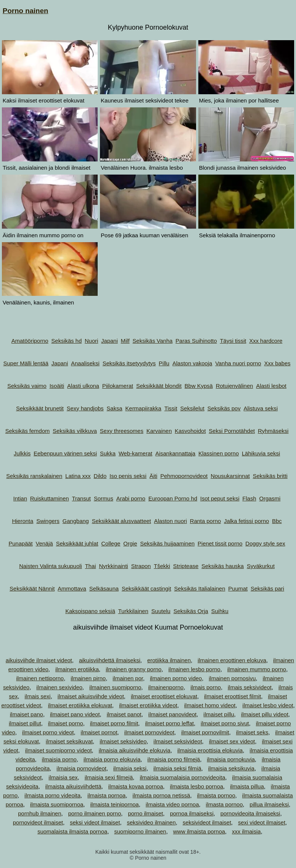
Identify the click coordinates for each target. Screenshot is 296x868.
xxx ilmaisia (246, 831)
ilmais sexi (38, 696)
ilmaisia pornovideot (82, 768)
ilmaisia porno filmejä (174, 759)
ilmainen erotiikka (77, 669)
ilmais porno (206, 687)
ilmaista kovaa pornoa (136, 786)
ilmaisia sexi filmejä (109, 777)
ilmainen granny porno (133, 669)
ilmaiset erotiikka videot (148, 705)
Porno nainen (25, 11)
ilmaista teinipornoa (114, 804)
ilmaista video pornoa (172, 804)
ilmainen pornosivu (232, 678)
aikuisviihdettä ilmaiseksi (109, 660)
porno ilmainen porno (94, 813)
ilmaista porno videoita (52, 795)
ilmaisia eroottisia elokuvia (210, 750)
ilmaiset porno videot (48, 732)
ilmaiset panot (124, 714)
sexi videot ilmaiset (262, 822)
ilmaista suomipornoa (57, 804)
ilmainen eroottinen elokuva (232, 660)
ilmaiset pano (26, 714)
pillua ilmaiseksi (269, 804)
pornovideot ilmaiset (38, 822)
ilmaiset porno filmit (114, 723)
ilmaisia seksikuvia (231, 768)
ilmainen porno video (176, 678)
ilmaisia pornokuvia (231, 759)
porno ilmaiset (146, 813)
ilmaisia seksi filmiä (177, 768)
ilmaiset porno (66, 723)
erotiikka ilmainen (169, 660)
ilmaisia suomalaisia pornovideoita (183, 777)
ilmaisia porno (59, 759)
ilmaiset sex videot (232, 741)
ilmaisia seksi (130, 768)
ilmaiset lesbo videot (268, 705)
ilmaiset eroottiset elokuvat (164, 696)
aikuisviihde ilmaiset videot (39, 660)
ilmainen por (128, 678)
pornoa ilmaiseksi (192, 813)
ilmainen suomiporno (115, 687)
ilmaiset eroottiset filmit (233, 696)
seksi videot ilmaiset (95, 822)
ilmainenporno (166, 687)
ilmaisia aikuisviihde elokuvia (135, 750)
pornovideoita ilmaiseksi (250, 813)
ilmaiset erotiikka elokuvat (80, 705)
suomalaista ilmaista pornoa (72, 831)
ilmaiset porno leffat (169, 723)
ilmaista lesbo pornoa (196, 786)
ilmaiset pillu (219, 714)
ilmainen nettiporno (40, 678)
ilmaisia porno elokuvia (112, 759)
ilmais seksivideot (250, 687)
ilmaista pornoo (216, 795)
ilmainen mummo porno (257, 669)
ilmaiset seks (252, 732)
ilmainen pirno (88, 678)
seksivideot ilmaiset (207, 822)
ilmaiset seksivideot (178, 741)
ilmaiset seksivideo (123, 741)
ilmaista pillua (247, 786)
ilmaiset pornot (99, 732)
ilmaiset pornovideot (149, 732)
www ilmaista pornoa (199, 831)
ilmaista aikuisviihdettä (73, 786)
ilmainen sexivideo (60, 687)
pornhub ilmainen (40, 813)
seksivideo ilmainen (151, 822)
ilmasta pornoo (224, 804)
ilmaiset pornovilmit (205, 732)
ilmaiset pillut (25, 723)
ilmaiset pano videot (75, 714)
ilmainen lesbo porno (194, 669)
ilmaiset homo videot (210, 705)
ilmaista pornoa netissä (161, 795)
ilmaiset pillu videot (265, 714)
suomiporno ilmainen (140, 831)
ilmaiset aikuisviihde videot (91, 696)
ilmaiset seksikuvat (69, 741)
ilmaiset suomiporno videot (59, 750)
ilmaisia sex (63, 777)
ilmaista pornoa (107, 795)
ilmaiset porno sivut (225, 723)
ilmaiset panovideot (172, 714)
